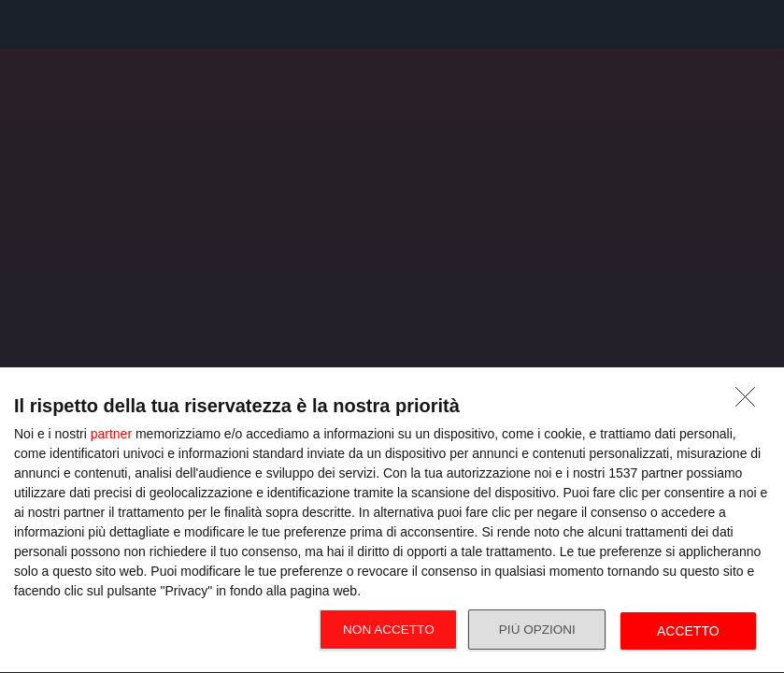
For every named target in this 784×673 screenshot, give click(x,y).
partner (111, 434)
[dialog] (392, 521)
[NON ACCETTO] (750, 402)
